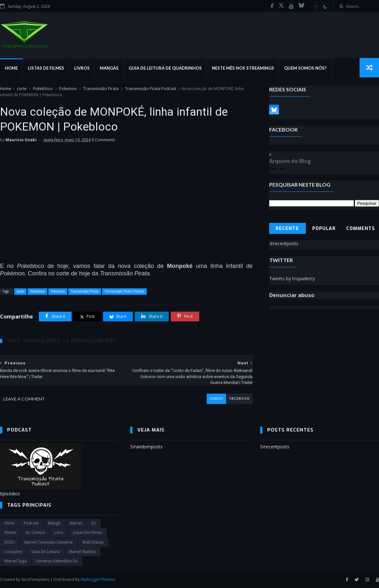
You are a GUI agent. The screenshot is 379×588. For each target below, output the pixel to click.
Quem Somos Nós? (305, 68)
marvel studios (82, 552)
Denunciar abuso (292, 295)
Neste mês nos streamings (243, 68)
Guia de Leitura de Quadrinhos (165, 68)
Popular (324, 229)
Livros (82, 68)
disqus (216, 399)
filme (9, 523)
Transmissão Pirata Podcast (151, 89)
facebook (239, 399)
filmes (10, 532)
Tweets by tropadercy (292, 278)
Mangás (109, 68)
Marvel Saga (16, 561)
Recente (287, 229)
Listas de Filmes (46, 68)
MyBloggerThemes (98, 579)
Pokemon (68, 89)
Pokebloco (43, 89)
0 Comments (103, 140)
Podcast (31, 523)
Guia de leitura (46, 552)
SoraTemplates (35, 579)
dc (94, 523)
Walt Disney (93, 542)
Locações (13, 552)
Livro (59, 532)
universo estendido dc (57, 561)
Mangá (54, 523)
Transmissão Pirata (101, 89)
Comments (361, 229)
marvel (76, 523)
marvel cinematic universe (49, 542)
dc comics (35, 532)
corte (22, 89)
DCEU (10, 542)
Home (11, 68)
